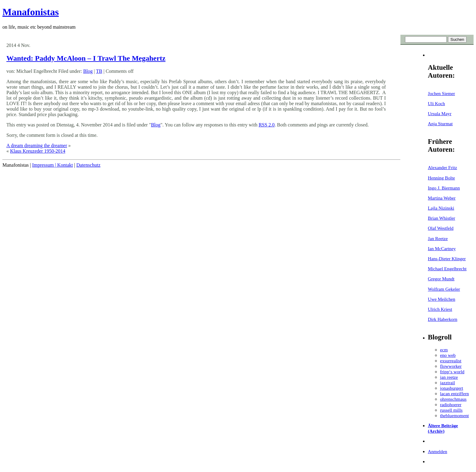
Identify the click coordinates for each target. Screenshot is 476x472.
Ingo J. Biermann (444, 188)
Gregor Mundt (441, 279)
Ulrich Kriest (440, 309)
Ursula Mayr (440, 114)
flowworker (451, 366)
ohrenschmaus (453, 399)
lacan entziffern (455, 394)
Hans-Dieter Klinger (447, 259)
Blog (88, 71)
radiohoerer (451, 405)
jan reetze (449, 377)
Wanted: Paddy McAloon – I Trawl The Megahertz (86, 58)
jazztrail (448, 383)
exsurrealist (451, 361)
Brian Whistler (442, 218)
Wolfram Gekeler (444, 289)
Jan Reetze (438, 238)
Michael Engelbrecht (447, 269)
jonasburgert (452, 388)
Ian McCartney (442, 248)
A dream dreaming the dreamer (37, 146)
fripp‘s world (452, 372)
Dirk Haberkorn (443, 319)
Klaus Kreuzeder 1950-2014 (38, 151)
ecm (444, 350)
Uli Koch (436, 103)
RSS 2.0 (267, 125)
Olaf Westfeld (441, 228)
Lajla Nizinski (441, 208)
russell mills (451, 410)
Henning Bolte (441, 178)
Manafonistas (31, 12)
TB (99, 71)
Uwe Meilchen (442, 299)
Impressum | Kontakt (52, 165)
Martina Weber (442, 198)
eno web (448, 355)
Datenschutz (88, 165)
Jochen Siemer (441, 93)
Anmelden (437, 451)
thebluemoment (454, 415)
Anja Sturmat (440, 124)
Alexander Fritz (442, 167)
